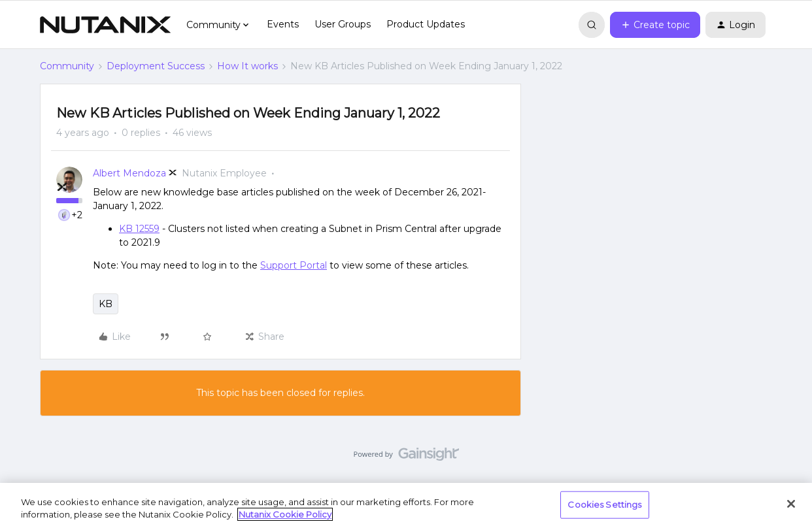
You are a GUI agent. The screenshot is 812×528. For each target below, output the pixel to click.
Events (283, 24)
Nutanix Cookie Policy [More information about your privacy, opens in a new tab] (285, 514)
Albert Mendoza (129, 173)
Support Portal (294, 265)
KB (106, 304)
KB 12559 (139, 229)
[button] (655, 25)
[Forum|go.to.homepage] (105, 25)
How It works (247, 66)
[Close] (791, 504)
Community (67, 66)
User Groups (343, 24)
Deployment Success (156, 66)
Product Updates (426, 24)
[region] (406, 505)
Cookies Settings (604, 504)
